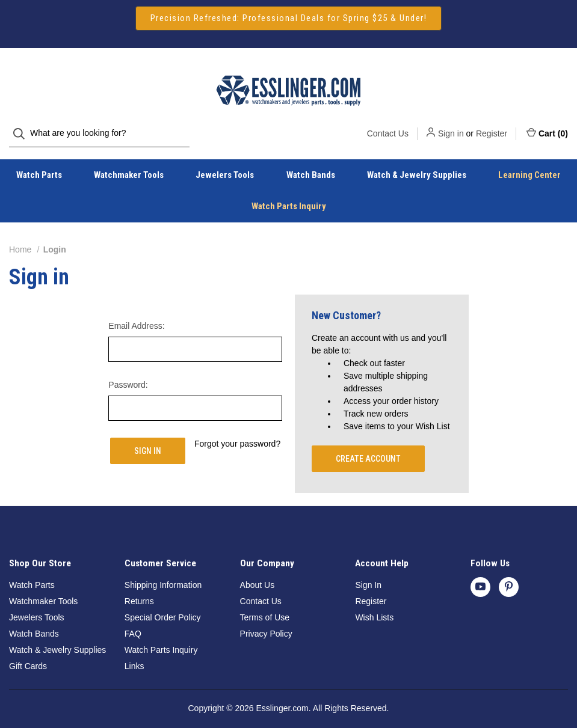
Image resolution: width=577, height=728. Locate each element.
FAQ (133, 622)
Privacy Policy (266, 622)
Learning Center (529, 163)
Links (134, 654)
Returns (139, 589)
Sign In (368, 573)
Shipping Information (163, 573)
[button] (289, 18)
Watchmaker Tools (129, 163)
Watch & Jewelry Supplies (417, 163)
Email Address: (136, 314)
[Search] (23, 74)
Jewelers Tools (225, 163)
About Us (258, 573)
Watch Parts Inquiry (289, 194)
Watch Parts (39, 163)
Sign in (451, 73)
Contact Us (388, 73)
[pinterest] (509, 574)
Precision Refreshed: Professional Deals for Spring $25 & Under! (289, 18)
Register (492, 73)
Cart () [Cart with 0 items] (547, 73)
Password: (128, 373)
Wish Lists (374, 605)
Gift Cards (28, 654)
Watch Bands (311, 163)
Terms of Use (265, 605)
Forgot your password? (237, 432)
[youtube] (480, 574)
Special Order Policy (163, 605)
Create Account (368, 447)
